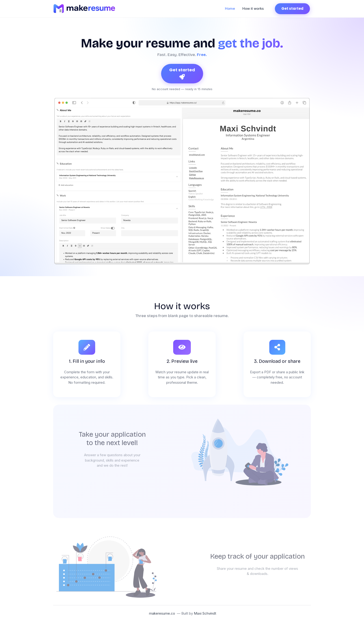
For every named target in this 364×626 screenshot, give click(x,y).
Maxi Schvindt (205, 613)
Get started (292, 8)
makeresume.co (162, 613)
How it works (253, 8)
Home (232, 8)
